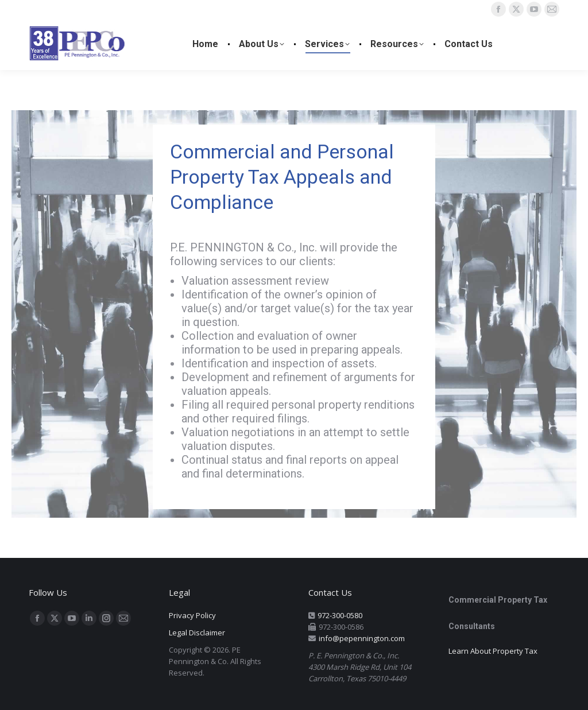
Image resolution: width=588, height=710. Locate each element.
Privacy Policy (192, 615)
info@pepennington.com (362, 638)
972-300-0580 (340, 615)
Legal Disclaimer (197, 633)
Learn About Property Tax (493, 651)
